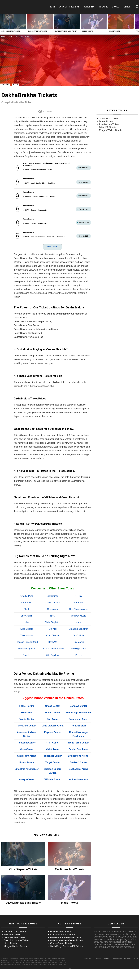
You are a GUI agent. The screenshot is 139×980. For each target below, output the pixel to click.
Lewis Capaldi (53, 596)
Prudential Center (52, 749)
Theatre (103, 6)
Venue (127, 6)
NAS (53, 609)
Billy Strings (53, 589)
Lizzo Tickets (10, 937)
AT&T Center (53, 736)
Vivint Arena (53, 743)
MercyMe (53, 635)
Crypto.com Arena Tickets (63, 928)
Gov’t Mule (78, 629)
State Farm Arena (27, 749)
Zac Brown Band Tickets (38, 29)
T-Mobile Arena (52, 773)
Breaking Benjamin (78, 622)
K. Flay (78, 589)
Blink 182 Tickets (108, 125)
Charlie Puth (27, 589)
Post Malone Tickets (109, 122)
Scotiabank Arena (78, 762)
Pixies (78, 649)
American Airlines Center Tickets (66, 934)
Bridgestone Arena (78, 749)
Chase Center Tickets (61, 937)
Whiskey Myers (78, 609)
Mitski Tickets (88, 29)
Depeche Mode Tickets (15, 925)
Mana (78, 616)
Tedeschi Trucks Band (27, 635)
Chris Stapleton (53, 616)
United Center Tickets (61, 925)
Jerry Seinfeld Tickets (15, 931)
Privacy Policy (87, 952)
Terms (136, 952)
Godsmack (53, 603)
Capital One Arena (78, 743)
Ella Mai (53, 622)
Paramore (79, 596)
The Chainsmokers (78, 603)
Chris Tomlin (53, 629)
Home (53, 6)
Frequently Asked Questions (121, 952)
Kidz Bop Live (53, 649)
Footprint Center (27, 736)
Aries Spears (27, 622)
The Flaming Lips (27, 642)
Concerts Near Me (69, 6)
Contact (107, 952)
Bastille (27, 649)
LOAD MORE (53, 240)
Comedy (116, 6)
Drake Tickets (115, 29)
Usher (27, 616)
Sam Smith (27, 596)
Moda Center (27, 743)
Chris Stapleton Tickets (11, 29)
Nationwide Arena (78, 773)
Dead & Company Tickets (17, 934)
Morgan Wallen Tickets (111, 128)
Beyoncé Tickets (12, 928)
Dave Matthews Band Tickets (66, 29)
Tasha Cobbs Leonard (53, 642)
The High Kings (78, 642)
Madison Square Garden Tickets (66, 931)
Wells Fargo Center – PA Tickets (66, 940)
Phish (27, 603)
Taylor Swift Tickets (109, 116)
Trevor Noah (27, 629)
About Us (98, 952)
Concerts (89, 6)
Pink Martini (78, 635)
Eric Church (27, 609)
